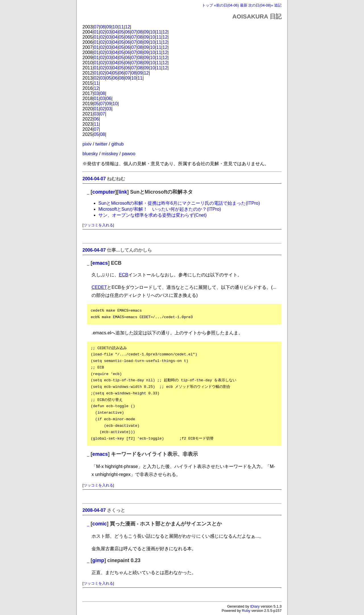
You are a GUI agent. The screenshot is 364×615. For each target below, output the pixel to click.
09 (109, 27)
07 (96, 27)
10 (115, 27)
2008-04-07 (94, 510)
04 (115, 32)
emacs (100, 263)
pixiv (87, 144)
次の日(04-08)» (261, 5)
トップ (207, 5)
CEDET (99, 287)
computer (104, 192)
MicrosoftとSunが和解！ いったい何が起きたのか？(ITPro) (160, 209)
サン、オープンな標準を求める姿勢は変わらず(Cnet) (152, 215)
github (117, 144)
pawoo (129, 154)
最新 (244, 5)
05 (121, 32)
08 (103, 27)
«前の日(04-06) (227, 5)
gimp (98, 560)
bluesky (90, 154)
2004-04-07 (94, 179)
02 (103, 32)
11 (121, 27)
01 (96, 32)
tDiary (255, 606)
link (123, 192)
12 (128, 27)
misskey (110, 154)
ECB (124, 275)
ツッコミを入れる (98, 225)
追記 (278, 5)
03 (109, 32)
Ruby (246, 611)
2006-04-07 (94, 250)
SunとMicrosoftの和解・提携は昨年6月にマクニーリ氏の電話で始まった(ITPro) (179, 203)
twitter (101, 144)
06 (128, 32)
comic (100, 524)
